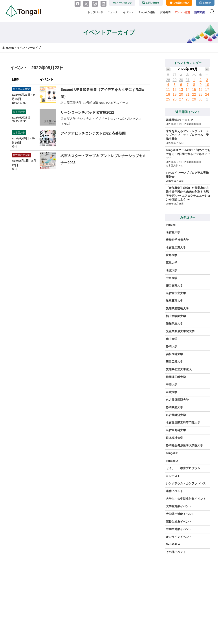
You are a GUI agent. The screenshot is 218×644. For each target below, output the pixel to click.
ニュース (113, 12)
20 (181, 94)
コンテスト (173, 476)
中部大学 (172, 385)
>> (207, 69)
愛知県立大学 (174, 324)
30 (181, 80)
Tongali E (172, 453)
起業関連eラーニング (180, 120)
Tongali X (172, 461)
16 (201, 90)
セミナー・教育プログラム (183, 468)
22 (194, 94)
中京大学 (172, 278)
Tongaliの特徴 (147, 12)
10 (207, 85)
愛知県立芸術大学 (177, 308)
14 (188, 90)
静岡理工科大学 (176, 377)
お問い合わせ (153, 3)
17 (207, 90)
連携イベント (174, 491)
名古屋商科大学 (176, 430)
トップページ (95, 12)
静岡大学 (172, 347)
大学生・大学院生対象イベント (186, 499)
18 (168, 94)
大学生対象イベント (179, 506)
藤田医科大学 (174, 286)
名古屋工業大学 (176, 248)
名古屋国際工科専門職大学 (183, 423)
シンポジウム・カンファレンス (186, 483)
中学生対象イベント (179, 529)
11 (168, 90)
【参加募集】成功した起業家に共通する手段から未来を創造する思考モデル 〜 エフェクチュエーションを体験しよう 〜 (188, 194)
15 (194, 90)
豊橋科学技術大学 (177, 240)
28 (168, 80)
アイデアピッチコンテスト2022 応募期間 (93, 133)
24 (207, 94)
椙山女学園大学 (176, 316)
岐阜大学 (172, 255)
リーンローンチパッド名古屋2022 (87, 112)
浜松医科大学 (174, 354)
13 (181, 90)
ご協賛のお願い (181, 3)
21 (188, 94)
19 (175, 94)
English (207, 3)
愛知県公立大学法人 (179, 369)
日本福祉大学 (174, 438)
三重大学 (172, 263)
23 (201, 94)
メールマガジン (124, 3)
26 (175, 99)
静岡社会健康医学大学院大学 (184, 445)
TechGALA (173, 544)
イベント (128, 12)
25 (168, 99)
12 (175, 90)
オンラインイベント (179, 537)
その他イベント (176, 552)
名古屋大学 (173, 232)
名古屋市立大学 (176, 293)
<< (168, 69)
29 (175, 80)
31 (188, 80)
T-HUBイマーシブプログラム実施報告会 (187, 175)
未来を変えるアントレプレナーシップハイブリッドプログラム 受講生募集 (187, 135)
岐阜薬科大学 (174, 301)
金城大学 (172, 392)
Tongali (171, 225)
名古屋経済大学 (176, 415)
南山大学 (172, 339)
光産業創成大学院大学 (180, 331)
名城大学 (172, 270)
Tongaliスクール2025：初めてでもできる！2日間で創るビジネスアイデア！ (188, 154)
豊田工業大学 (174, 362)
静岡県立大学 (174, 407)
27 (181, 99)
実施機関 (165, 12)
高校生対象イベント (179, 522)
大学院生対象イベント (180, 514)
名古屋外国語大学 (177, 400)
